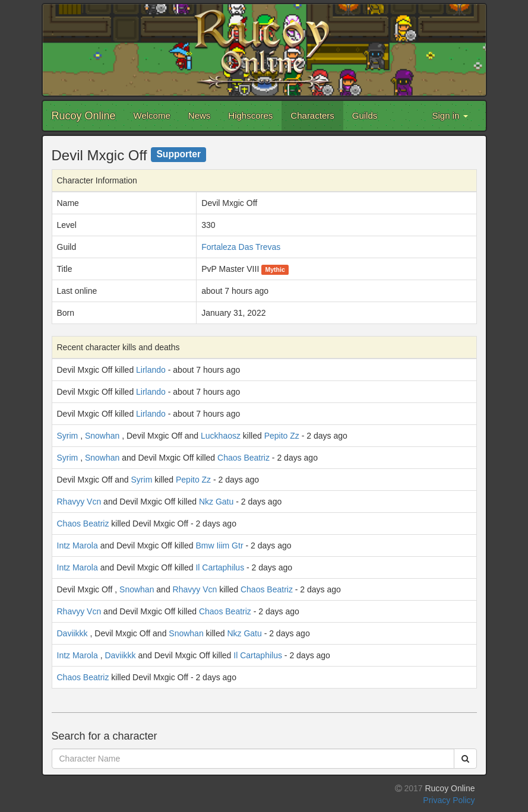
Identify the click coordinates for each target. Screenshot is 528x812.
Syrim (68, 436)
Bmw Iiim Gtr (219, 545)
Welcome (152, 115)
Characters (312, 115)
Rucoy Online (84, 116)
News (200, 115)
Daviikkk (72, 633)
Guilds (365, 115)
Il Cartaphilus (220, 567)
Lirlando (151, 370)
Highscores (250, 115)
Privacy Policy (449, 800)
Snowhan (102, 436)
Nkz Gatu (216, 502)
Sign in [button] (450, 115)
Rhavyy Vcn (79, 502)
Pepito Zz (282, 436)
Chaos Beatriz (244, 458)
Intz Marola (78, 545)
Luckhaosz (221, 436)
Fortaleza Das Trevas (241, 247)
